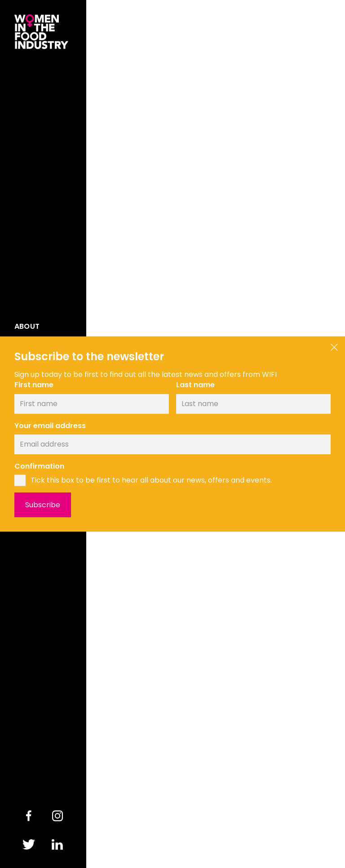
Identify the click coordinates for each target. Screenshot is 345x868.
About (27, 327)
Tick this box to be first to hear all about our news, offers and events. (151, 480)
